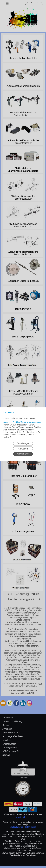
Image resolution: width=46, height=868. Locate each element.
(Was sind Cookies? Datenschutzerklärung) (22, 422)
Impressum (9, 412)
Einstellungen (23, 443)
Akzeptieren (23, 454)
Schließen (23, 449)
